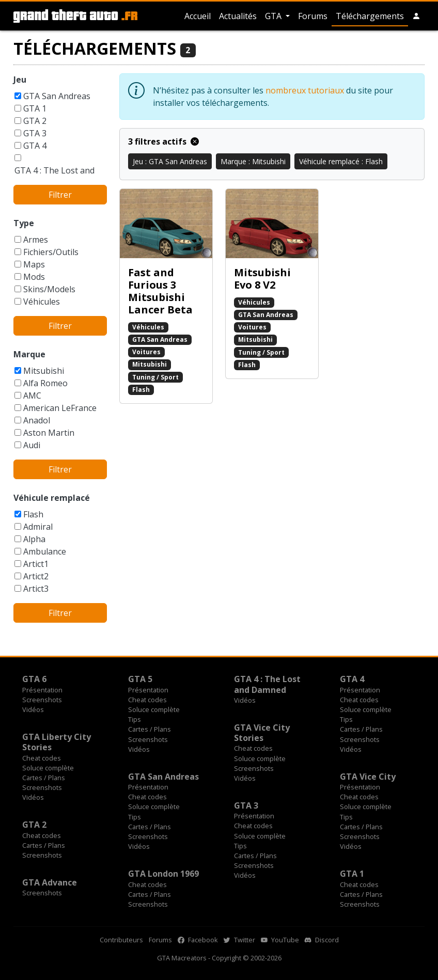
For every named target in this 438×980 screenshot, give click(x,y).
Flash (33, 514)
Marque (29, 354)
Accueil (198, 16)
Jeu (20, 80)
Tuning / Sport (155, 377)
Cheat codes (147, 700)
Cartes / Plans (150, 729)
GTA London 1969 (163, 874)
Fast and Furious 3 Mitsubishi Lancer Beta (160, 291)
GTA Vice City (368, 777)
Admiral (38, 527)
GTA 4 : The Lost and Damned (267, 684)
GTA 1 (35, 108)
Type (24, 223)
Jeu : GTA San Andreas (170, 161)
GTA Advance (50, 882)
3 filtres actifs (163, 141)
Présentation (42, 690)
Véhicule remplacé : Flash (341, 161)
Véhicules (42, 302)
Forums (313, 16)
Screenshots (42, 700)
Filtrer (60, 195)
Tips (135, 719)
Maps (34, 264)
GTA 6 (34, 679)
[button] (416, 16)
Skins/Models (49, 289)
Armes (36, 240)
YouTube (280, 940)
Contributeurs (121, 940)
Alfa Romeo (45, 383)
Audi (32, 445)
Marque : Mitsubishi (253, 161)
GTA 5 (140, 679)
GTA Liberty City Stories (57, 742)
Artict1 (36, 564)
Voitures (146, 352)
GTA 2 (35, 121)
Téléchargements (370, 16)
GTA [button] (274, 16)
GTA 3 (35, 133)
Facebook (198, 940)
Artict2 (36, 576)
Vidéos (33, 709)
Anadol (37, 420)
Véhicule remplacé (52, 498)
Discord (322, 940)
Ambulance (45, 551)
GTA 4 (35, 146)
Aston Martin (49, 433)
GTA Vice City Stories (262, 733)
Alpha (34, 539)
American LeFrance (60, 408)
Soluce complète (154, 709)
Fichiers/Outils (51, 252)
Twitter (239, 940)
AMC (32, 396)
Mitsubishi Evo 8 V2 (262, 279)
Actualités (238, 16)
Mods (34, 277)
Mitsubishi (44, 371)
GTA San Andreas (57, 96)
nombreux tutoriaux (305, 90)
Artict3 (36, 589)
